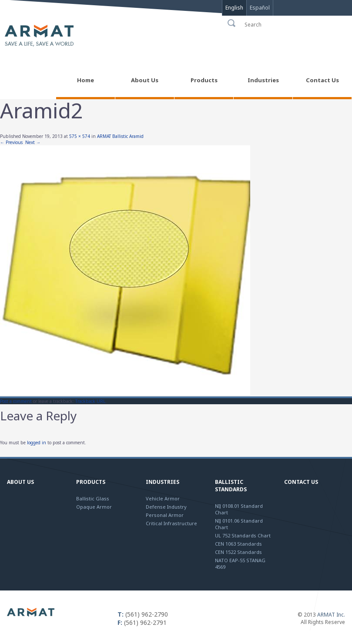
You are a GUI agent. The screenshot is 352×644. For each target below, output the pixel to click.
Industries (163, 482)
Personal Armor (165, 515)
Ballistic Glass (93, 498)
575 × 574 (80, 136)
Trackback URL (90, 401)
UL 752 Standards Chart (243, 535)
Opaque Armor (94, 507)
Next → (33, 142)
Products (91, 482)
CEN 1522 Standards (238, 552)
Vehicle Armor (163, 498)
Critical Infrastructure (171, 523)
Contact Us (301, 482)
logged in (37, 443)
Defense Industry (166, 507)
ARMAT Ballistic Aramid (120, 136)
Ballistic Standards (231, 486)
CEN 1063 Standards (238, 544)
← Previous (11, 142)
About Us (20, 482)
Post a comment (16, 401)
